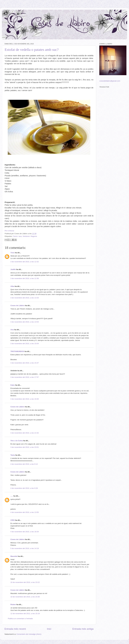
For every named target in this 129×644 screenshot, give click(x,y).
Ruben (13, 604)
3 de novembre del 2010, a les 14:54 (25, 322)
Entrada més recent (15, 629)
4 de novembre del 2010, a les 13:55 (25, 512)
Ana (12, 330)
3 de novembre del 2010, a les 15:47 (25, 363)
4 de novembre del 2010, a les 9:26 (24, 488)
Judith (13, 269)
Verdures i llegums (30, 236)
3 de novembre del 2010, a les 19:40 (25, 399)
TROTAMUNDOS (17, 351)
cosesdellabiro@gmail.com (110, 81)
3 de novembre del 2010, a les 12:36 (25, 278)
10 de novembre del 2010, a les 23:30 (25, 597)
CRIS (13, 520)
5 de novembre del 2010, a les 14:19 (25, 548)
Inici (49, 629)
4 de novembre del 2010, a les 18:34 (25, 532)
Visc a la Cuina (17, 441)
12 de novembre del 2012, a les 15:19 (25, 614)
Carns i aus (17, 236)
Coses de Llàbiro (17, 305)
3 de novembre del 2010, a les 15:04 (25, 344)
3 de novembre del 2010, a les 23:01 (25, 447)
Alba (12, 286)
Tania (13, 455)
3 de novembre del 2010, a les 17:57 (25, 377)
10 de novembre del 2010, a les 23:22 (25, 582)
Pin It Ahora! (9, 231)
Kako (13, 385)
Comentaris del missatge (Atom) (29, 634)
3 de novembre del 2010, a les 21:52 (25, 433)
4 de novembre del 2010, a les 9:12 (24, 464)
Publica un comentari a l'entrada (20, 619)
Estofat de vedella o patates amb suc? (32, 50)
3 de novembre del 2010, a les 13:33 (25, 298)
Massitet (14, 556)
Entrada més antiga (83, 629)
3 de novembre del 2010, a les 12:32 (25, 262)
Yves (12, 253)
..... (12, 496)
